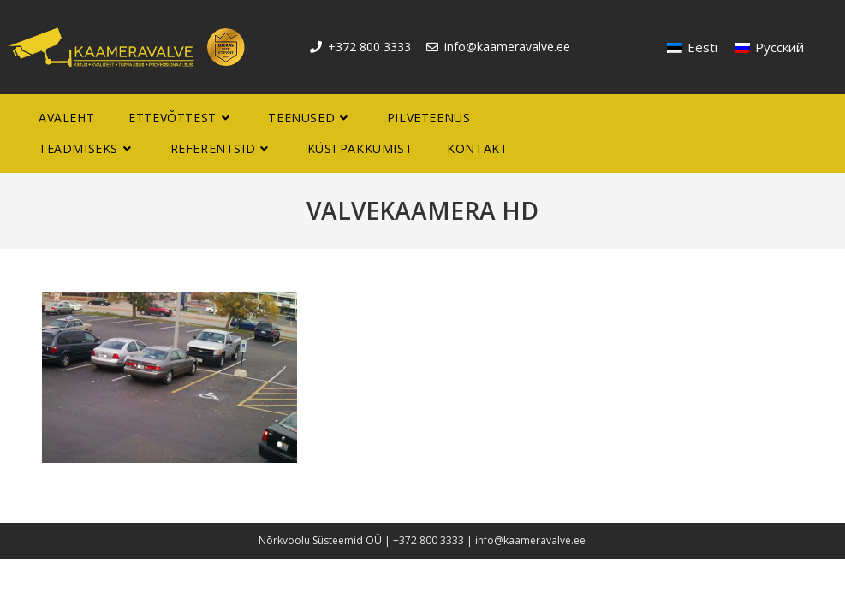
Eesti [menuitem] (702, 47)
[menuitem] (692, 47)
